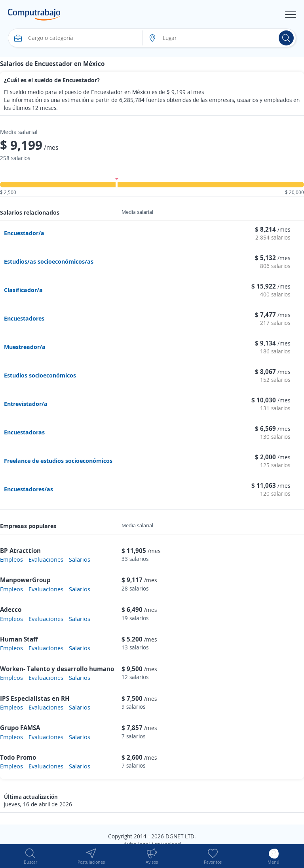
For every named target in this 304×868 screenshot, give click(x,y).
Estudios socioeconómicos (40, 375)
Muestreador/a (25, 347)
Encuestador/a (24, 233)
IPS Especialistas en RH (35, 698)
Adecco (11, 609)
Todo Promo (18, 757)
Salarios (80, 559)
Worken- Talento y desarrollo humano (57, 669)
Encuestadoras (24, 432)
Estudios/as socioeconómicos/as (49, 261)
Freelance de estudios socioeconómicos (58, 460)
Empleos (11, 559)
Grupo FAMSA (20, 728)
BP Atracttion (20, 551)
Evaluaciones (46, 559)
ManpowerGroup (25, 580)
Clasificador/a (23, 290)
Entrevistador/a (26, 404)
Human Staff (19, 639)
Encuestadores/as (28, 489)
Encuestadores (24, 318)
